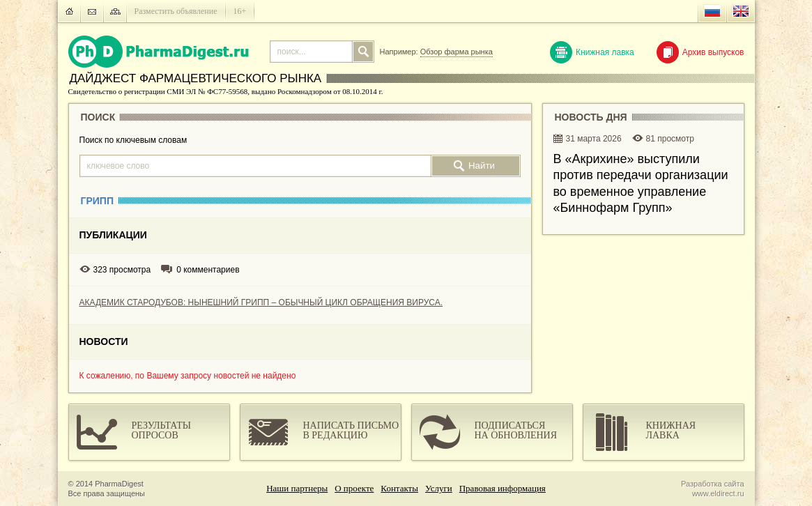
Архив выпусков (700, 52)
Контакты (399, 488)
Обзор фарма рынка (457, 52)
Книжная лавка (592, 52)
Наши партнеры (297, 488)
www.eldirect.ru (718, 493)
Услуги (439, 488)
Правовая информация (503, 488)
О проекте (354, 488)
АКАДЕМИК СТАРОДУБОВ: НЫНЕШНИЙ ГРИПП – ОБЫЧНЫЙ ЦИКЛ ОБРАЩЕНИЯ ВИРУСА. (261, 302)
